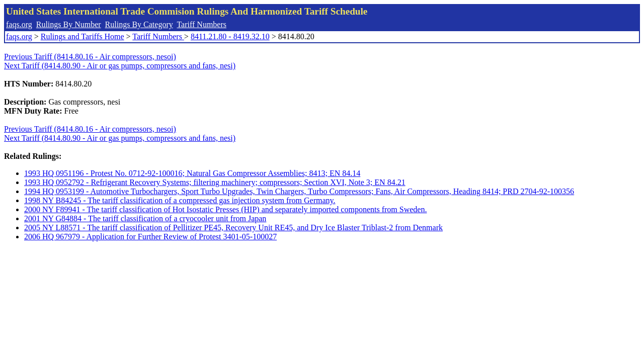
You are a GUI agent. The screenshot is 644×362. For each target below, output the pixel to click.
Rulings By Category (139, 24)
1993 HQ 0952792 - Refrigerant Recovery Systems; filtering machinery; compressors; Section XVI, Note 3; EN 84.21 (215, 182)
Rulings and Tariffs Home (83, 36)
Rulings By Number (69, 24)
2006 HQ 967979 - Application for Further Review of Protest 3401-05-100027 (150, 237)
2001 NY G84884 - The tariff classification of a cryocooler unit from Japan (145, 218)
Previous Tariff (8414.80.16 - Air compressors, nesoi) (90, 57)
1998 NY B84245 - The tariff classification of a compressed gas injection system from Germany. (180, 200)
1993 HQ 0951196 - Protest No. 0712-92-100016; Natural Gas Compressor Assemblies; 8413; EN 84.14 (192, 173)
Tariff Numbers (202, 24)
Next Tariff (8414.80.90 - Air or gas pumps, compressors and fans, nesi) (120, 66)
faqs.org (19, 24)
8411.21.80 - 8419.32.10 (230, 36)
